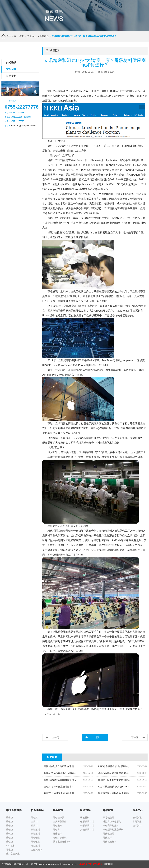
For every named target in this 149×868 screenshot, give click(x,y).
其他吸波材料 (87, 830)
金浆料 (34, 821)
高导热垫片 (109, 817)
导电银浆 (35, 842)
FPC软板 (11, 846)
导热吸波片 (109, 834)
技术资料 (11, 76)
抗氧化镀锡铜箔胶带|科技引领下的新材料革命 (67, 780)
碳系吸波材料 (87, 821)
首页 (21, 36)
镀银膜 (9, 821)
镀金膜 (9, 817)
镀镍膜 (9, 834)
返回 (97, 737)
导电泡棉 (57, 826)
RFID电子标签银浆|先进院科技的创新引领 (119, 766)
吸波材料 (85, 817)
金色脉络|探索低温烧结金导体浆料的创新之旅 (67, 787)
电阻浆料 (35, 846)
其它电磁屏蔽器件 (62, 842)
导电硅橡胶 (59, 817)
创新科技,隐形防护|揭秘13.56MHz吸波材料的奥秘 (123, 787)
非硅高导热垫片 (111, 826)
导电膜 (9, 850)
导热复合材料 (110, 842)
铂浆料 (34, 826)
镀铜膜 (9, 826)
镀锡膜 (9, 838)
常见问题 (44, 36)
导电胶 (34, 817)
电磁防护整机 (60, 838)
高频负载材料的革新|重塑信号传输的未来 (119, 773)
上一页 (56, 737)
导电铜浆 (35, 838)
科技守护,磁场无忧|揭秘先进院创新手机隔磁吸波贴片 (70, 793)
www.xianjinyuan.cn (49, 864)
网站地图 (108, 864)
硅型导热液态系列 (112, 821)
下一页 (135, 737)
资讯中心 (32, 36)
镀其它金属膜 (13, 854)
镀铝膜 (9, 842)
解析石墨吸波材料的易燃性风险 (114, 793)
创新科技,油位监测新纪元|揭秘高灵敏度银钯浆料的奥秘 (72, 773)
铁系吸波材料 (87, 826)
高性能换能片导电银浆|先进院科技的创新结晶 (67, 766)
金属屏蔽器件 (60, 821)
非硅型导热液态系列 (113, 830)
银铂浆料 (35, 830)
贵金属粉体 (37, 850)
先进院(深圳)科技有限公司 (15, 864)
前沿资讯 (11, 63)
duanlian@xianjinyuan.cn (23, 126)
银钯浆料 (35, 834)
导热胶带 (107, 838)
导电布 (56, 830)
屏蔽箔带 (57, 834)
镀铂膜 (9, 830)
